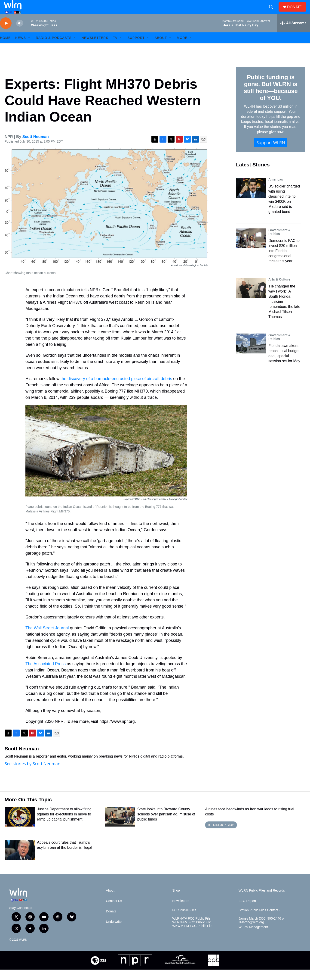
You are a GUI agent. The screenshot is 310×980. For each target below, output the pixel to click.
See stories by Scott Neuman (32, 774)
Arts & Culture (279, 290)
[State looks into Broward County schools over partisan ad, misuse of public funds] (120, 827)
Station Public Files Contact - (259, 921)
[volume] (20, 34)
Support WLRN (271, 153)
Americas (276, 190)
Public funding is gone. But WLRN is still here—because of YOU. (271, 98)
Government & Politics (279, 242)
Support (136, 48)
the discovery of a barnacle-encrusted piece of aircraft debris (116, 389)
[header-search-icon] (273, 12)
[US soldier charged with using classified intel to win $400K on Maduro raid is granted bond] (251, 198)
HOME (5, 48)
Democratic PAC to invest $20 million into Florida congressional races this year (284, 261)
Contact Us (114, 911)
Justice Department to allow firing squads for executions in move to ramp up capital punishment (64, 825)
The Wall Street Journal (47, 638)
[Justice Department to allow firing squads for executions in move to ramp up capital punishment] (20, 827)
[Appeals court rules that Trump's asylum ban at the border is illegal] (20, 860)
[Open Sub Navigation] (29, 48)
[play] (6, 34)
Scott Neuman (36, 147)
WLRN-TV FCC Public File (191, 929)
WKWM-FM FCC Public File (192, 936)
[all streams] (293, 34)
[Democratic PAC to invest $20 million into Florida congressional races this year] (251, 249)
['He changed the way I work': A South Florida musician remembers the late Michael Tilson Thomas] (251, 298)
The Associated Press (46, 674)
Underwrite (114, 932)
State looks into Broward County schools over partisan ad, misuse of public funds (166, 825)
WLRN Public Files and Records (262, 901)
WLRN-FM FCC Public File (192, 933)
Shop (176, 901)
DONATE (297, 12)
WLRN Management (253, 938)
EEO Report (247, 911)
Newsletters (95, 48)
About (161, 48)
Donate (111, 922)
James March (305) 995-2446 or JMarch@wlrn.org (262, 931)
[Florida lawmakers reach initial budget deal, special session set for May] (251, 354)
